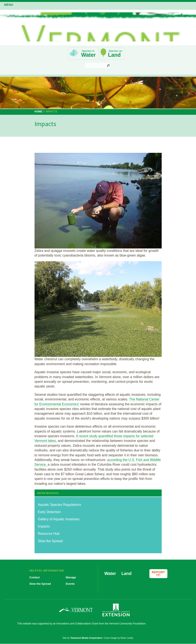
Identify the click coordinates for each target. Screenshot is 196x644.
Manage (71, 577)
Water (88, 55)
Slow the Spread (50, 541)
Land (114, 55)
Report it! (159, 574)
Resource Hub (49, 534)
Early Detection (49, 512)
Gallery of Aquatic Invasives (59, 519)
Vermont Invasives (98, 27)
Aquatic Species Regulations (60, 505)
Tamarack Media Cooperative (86, 638)
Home (38, 112)
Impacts (44, 526)
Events (70, 584)
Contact (35, 577)
